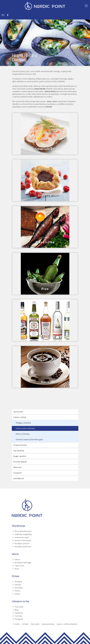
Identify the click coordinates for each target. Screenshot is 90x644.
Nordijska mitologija (23, 563)
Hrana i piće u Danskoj (25, 428)
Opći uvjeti (35, 624)
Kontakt (25, 624)
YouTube (18, 616)
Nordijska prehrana (23, 547)
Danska (18, 585)
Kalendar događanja (23, 534)
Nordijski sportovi (22, 543)
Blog (17, 610)
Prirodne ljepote (20, 462)
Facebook (19, 613)
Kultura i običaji (20, 417)
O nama (16, 624)
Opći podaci (18, 412)
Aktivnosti (17, 467)
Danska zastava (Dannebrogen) (29, 439)
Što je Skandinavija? (23, 531)
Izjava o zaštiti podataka (67, 624)
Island (17, 594)
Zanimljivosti (19, 478)
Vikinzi (17, 559)
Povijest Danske (20, 445)
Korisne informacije (23, 540)
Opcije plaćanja (48, 624)
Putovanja (19, 607)
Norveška (19, 588)
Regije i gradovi (20, 456)
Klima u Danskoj (23, 434)
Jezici (17, 569)
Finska (17, 591)
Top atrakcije (19, 451)
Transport (17, 473)
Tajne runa (19, 566)
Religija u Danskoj (23, 423)
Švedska (18, 582)
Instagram (19, 619)
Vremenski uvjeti (22, 537)
